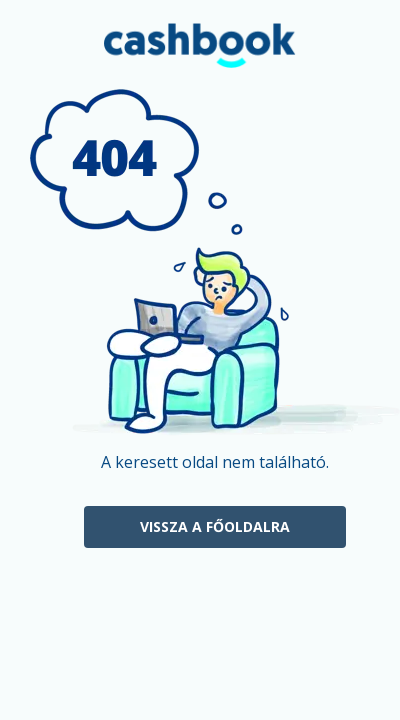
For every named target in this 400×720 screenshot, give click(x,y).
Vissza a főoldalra (215, 526)
